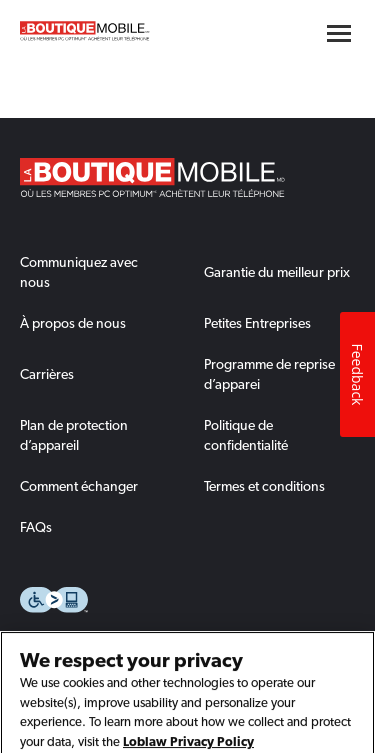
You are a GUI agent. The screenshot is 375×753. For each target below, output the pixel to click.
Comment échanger (79, 486)
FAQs (36, 527)
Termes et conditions (264, 486)
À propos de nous (73, 323)
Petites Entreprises (257, 323)
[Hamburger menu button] (339, 33)
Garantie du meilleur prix (277, 272)
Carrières (47, 374)
